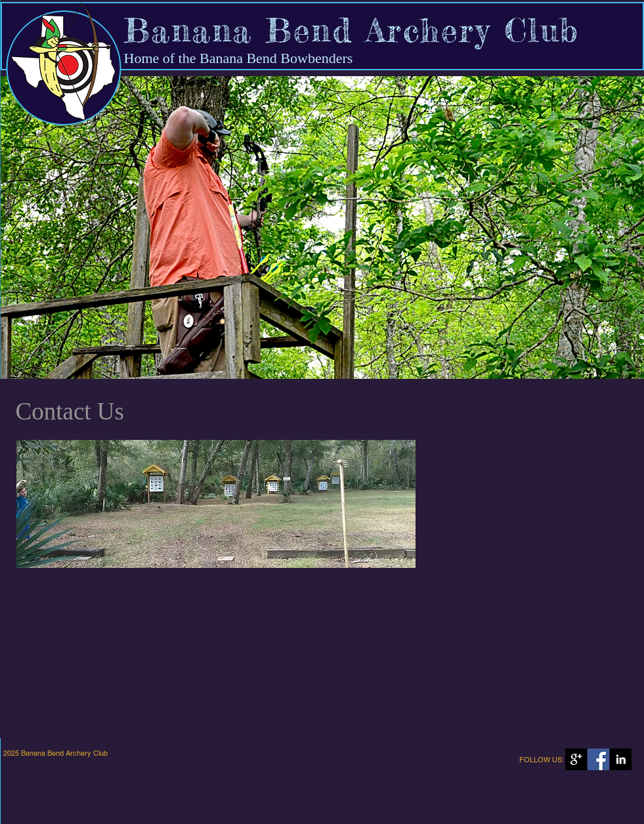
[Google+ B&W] (576, 759)
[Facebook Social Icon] (598, 759)
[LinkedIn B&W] (621, 759)
